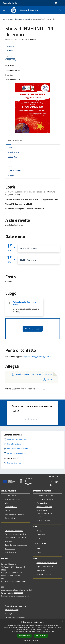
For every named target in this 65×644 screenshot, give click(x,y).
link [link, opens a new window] (53, 631)
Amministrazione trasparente (15, 606)
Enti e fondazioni (11, 507)
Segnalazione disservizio (45, 566)
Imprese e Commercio (44, 507)
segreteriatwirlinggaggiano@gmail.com (37, 357)
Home (5, 19)
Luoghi (39, 548)
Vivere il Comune (16, 19)
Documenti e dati (11, 518)
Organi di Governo (11, 495)
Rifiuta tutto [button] (41, 636)
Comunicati (41, 535)
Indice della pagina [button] (15, 141)
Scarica (47, 379)
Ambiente (8, 541)
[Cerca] (61, 10)
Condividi (10, 46)
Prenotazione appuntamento (47, 563)
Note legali (9, 613)
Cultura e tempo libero (45, 499)
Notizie (39, 531)
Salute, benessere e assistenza (16, 545)
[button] (33, 640)
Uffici (7, 503)
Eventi (27, 19)
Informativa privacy (12, 610)
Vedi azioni (11, 51)
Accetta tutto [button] (24, 636)
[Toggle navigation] (4, 10)
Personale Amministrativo (14, 514)
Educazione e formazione (14, 531)
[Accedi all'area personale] (56, 3)
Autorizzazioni (10, 549)
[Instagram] (57, 482)
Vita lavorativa (42, 503)
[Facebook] (51, 482)
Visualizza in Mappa (33, 329)
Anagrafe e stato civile (45, 495)
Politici (7, 510)
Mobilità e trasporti (43, 520)
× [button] (63, 621)
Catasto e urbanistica (44, 513)
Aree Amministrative (12, 499)
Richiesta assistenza (44, 574)
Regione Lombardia (10, 3)
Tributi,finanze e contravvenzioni (17, 537)
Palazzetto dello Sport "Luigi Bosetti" (25, 303)
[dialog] (32, 631)
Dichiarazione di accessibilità (15, 617)
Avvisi (39, 538)
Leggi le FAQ (41, 570)
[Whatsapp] (51, 485)
